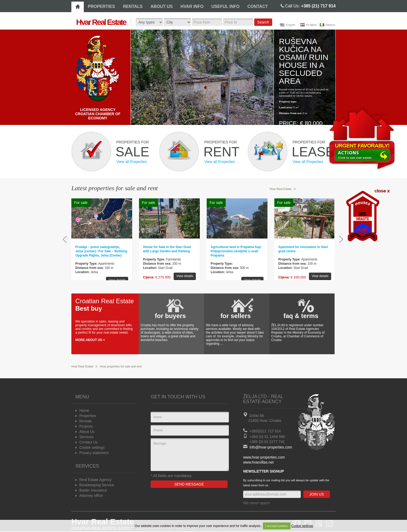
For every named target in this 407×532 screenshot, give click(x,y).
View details (117, 280)
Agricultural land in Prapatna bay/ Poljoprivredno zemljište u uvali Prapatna (236, 251)
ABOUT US (162, 6)
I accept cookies (277, 526)
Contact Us (88, 442)
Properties (88, 416)
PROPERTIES (101, 6)
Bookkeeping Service (97, 485)
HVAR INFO (192, 6)
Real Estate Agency (95, 480)
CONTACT (258, 6)
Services (86, 437)
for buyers (170, 316)
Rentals (85, 421)
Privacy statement (94, 453)
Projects (86, 426)
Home (84, 410)
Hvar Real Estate (281, 189)
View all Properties (132, 162)
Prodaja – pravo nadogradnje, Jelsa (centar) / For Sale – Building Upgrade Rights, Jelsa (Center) (101, 251)
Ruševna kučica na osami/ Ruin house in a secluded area (304, 61)
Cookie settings (302, 526)
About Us (87, 432)
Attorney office (91, 496)
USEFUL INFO (225, 6)
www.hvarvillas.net (258, 462)
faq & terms (301, 316)
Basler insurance (93, 490)
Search (263, 22)
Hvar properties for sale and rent (121, 366)
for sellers (236, 316)
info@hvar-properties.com (271, 447)
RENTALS (133, 6)
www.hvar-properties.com (264, 457)
